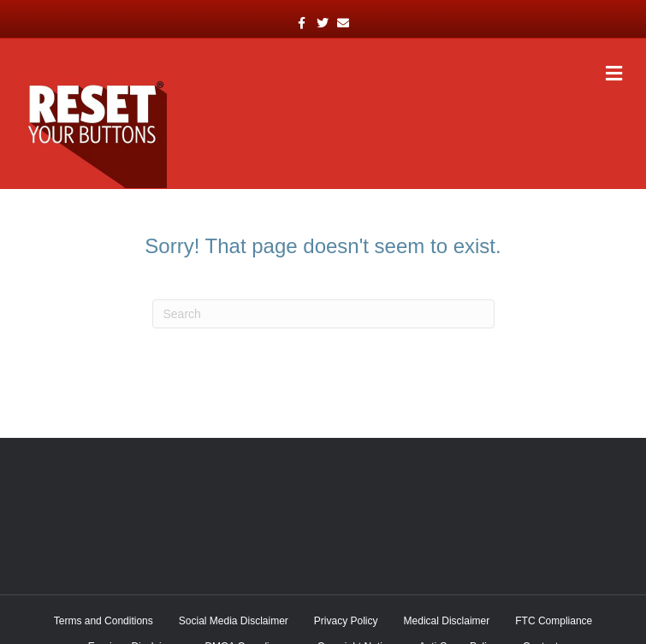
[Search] (323, 314)
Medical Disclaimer (447, 621)
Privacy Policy (346, 621)
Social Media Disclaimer (234, 621)
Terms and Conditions (104, 621)
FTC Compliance (554, 621)
